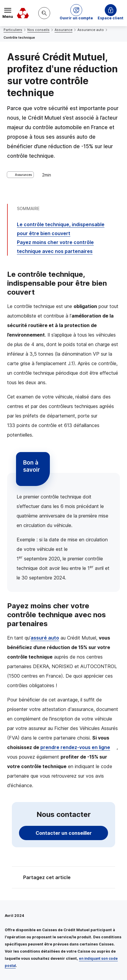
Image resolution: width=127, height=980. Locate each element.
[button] (76, 13)
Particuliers (13, 30)
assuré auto (45, 638)
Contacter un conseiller (64, 833)
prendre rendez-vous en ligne (75, 747)
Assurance (63, 30)
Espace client (111, 18)
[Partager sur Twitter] (86, 878)
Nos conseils (38, 30)
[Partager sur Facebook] (100, 878)
